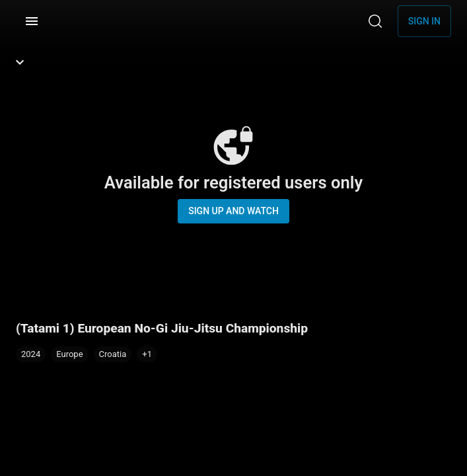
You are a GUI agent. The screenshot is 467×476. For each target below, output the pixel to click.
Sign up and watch (234, 211)
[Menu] (32, 21)
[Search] (375, 21)
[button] (147, 354)
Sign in (424, 21)
